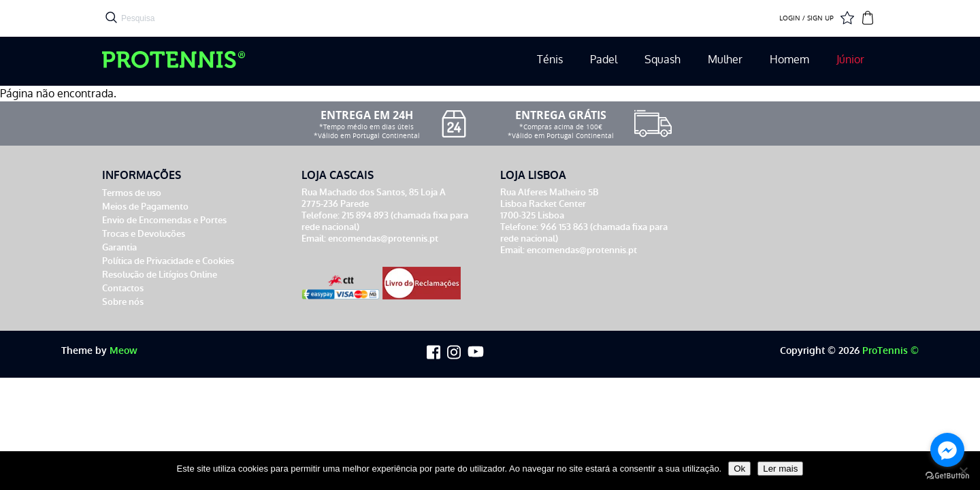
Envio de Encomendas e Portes (164, 220)
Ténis (550, 60)
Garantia (119, 247)
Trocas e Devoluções (144, 234)
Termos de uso (132, 193)
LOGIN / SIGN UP (806, 18)
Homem (789, 60)
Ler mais (780, 469)
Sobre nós (123, 302)
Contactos (123, 288)
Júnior (850, 60)
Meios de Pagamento (145, 207)
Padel (604, 60)
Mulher (725, 60)
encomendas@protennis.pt (383, 239)
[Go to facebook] (947, 450)
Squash (663, 60)
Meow (124, 351)
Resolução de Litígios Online (160, 275)
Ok (739, 469)
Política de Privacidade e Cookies (168, 261)
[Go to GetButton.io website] (947, 476)
